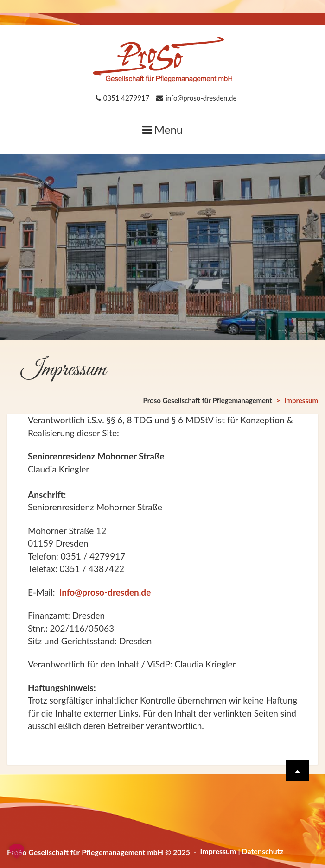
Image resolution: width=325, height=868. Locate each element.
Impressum (218, 851)
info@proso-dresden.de (105, 592)
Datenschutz (262, 851)
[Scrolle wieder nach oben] (297, 771)
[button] (17, 851)
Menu (162, 129)
